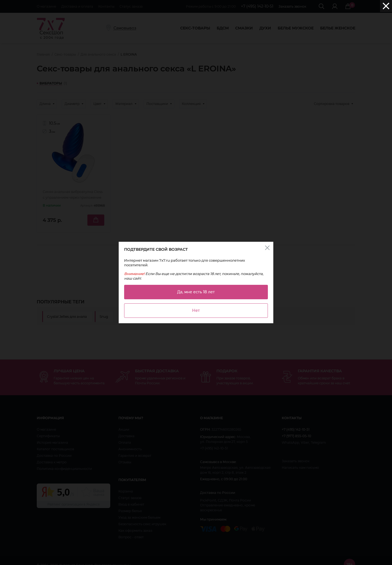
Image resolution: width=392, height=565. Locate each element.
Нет (196, 310)
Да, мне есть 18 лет (196, 292)
